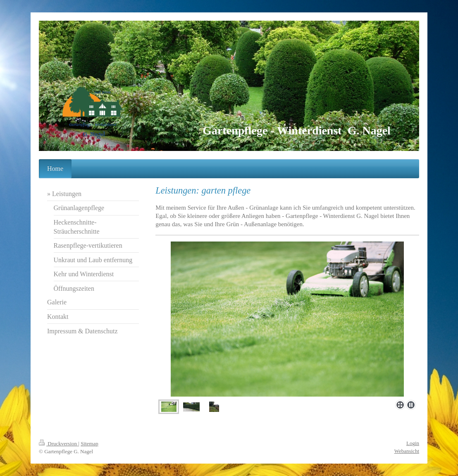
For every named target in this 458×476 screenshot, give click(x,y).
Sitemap (89, 444)
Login (413, 443)
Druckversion (58, 444)
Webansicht (407, 451)
